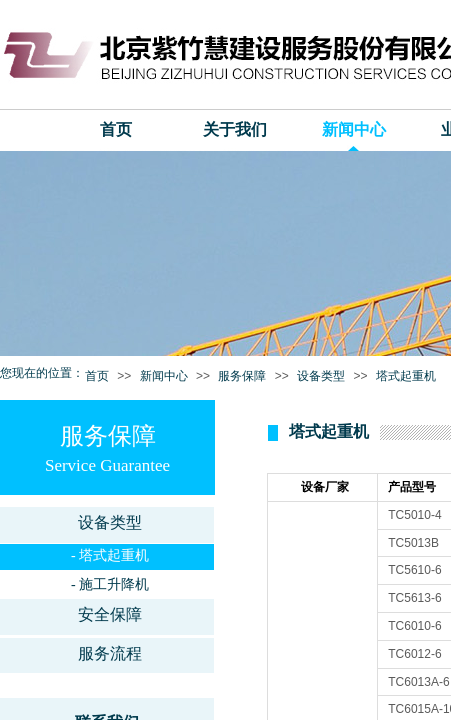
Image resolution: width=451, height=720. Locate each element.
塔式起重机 (406, 376)
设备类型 (321, 376)
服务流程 (110, 653)
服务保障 (242, 376)
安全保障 (110, 614)
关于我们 (235, 129)
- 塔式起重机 (110, 555)
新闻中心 (354, 129)
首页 (116, 129)
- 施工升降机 (110, 584)
